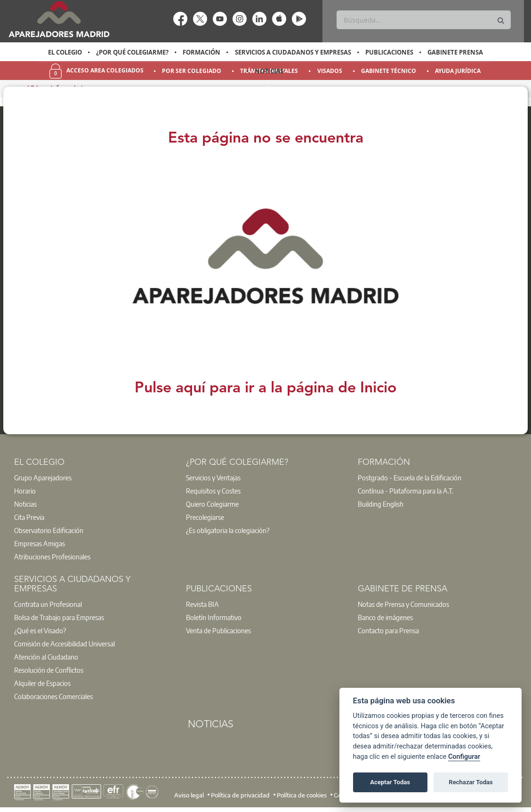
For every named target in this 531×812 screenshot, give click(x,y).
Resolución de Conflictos (49, 670)
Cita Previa (29, 517)
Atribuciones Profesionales (52, 557)
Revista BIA (202, 604)
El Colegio (65, 52)
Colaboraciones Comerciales (53, 696)
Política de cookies (302, 795)
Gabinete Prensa (455, 52)
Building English (381, 504)
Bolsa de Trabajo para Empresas (59, 617)
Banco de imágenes (385, 617)
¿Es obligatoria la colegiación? (228, 530)
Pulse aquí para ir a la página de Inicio (266, 389)
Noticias (269, 71)
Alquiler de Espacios (42, 683)
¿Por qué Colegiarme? (132, 52)
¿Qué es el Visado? (40, 630)
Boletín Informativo (214, 617)
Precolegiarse (205, 517)
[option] (65, 52)
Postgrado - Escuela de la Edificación (410, 478)
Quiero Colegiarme (212, 504)
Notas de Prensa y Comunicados (403, 604)
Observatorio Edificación (49, 530)
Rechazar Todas (471, 782)
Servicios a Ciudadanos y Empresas (293, 52)
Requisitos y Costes (213, 491)
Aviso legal (189, 795)
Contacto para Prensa (388, 630)
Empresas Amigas (40, 543)
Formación (201, 52)
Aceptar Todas (390, 782)
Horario (25, 491)
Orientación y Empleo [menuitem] (269, 90)
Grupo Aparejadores (43, 478)
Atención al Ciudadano (46, 657)
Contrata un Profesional (48, 604)
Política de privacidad (240, 795)
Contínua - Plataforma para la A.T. (406, 491)
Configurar (464, 757)
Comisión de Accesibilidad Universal (64, 644)
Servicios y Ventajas (213, 478)
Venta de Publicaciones (218, 630)
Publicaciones (389, 52)
